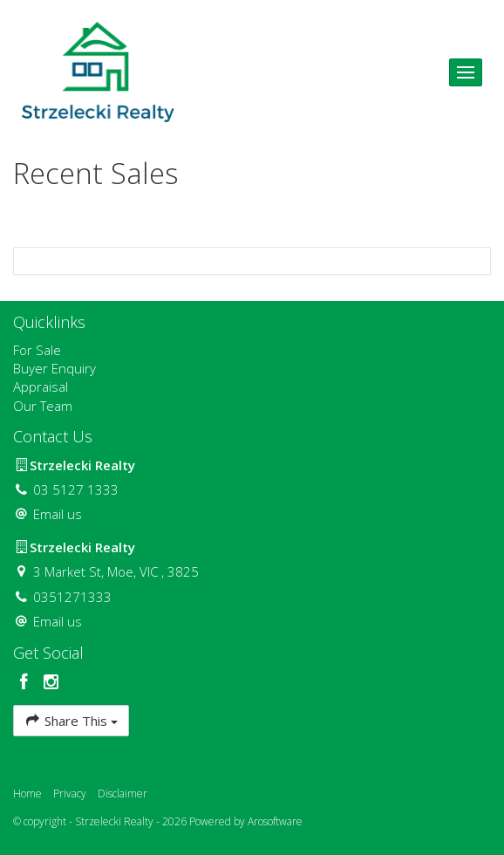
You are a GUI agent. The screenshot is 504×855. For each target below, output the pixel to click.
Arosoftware (275, 821)
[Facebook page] (27, 683)
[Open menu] (466, 72)
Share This (71, 720)
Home (27, 793)
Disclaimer (123, 793)
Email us (58, 514)
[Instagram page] (51, 683)
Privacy (70, 793)
